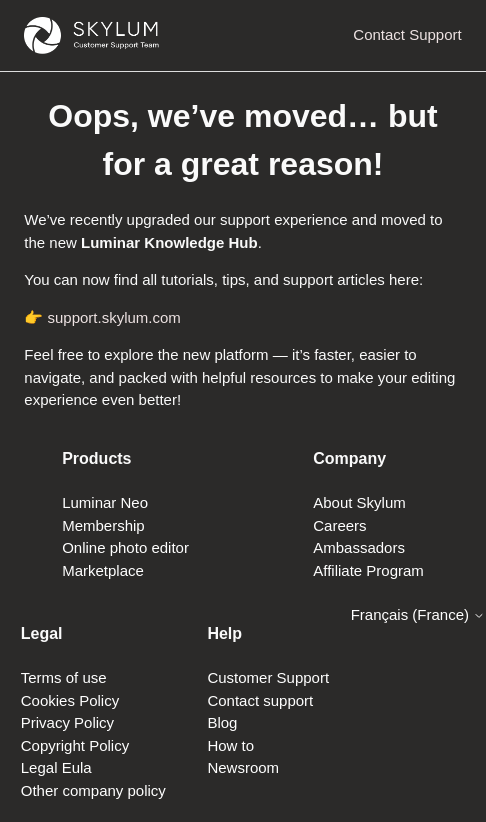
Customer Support (268, 677)
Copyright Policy (75, 745)
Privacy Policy (67, 722)
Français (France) (418, 614)
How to (230, 745)
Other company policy (93, 790)
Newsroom (243, 767)
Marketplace (103, 570)
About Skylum (359, 502)
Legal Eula (56, 767)
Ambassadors (359, 547)
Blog (222, 722)
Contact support (260, 700)
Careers (339, 525)
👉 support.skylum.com (102, 317)
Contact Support (407, 34)
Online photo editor (125, 547)
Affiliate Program (368, 570)
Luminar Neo (105, 502)
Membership (103, 525)
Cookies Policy (70, 700)
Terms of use (64, 677)
